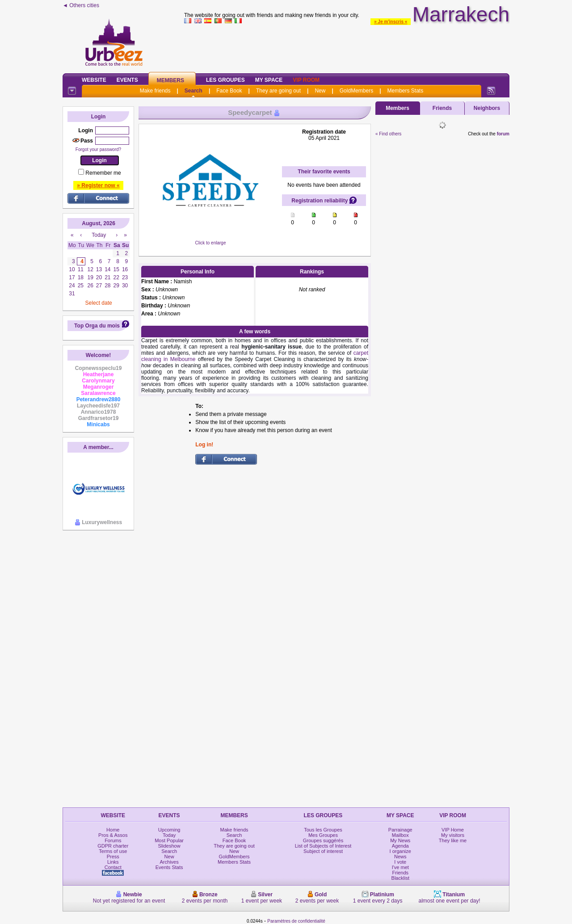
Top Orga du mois (97, 326)
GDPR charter (113, 846)
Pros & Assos (113, 835)
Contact (113, 867)
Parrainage (400, 830)
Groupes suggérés (323, 840)
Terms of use (113, 851)
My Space (269, 80)
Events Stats (169, 867)
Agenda (400, 846)
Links (113, 862)
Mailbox (400, 835)
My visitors (453, 835)
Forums (113, 840)
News (400, 857)
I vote (400, 862)
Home (113, 830)
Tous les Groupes (323, 830)
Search (193, 91)
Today (169, 835)
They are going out (278, 91)
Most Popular (169, 840)
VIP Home (453, 830)
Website (94, 80)
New (320, 91)
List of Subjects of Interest (323, 846)
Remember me (103, 173)
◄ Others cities (81, 5)
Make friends (155, 91)
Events (127, 80)
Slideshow (169, 846)
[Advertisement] (347, 46)
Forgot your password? (98, 149)
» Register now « (98, 185)
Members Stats (406, 91)
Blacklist (400, 878)
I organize (400, 851)
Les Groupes (225, 80)
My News (400, 840)
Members (170, 80)
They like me (453, 840)
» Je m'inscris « (391, 22)
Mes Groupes (323, 835)
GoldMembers (356, 91)
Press (113, 857)
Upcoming (169, 830)
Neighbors (487, 108)
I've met (400, 867)
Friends (442, 108)
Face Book (229, 91)
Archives (169, 862)
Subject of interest (323, 851)
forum (503, 134)
